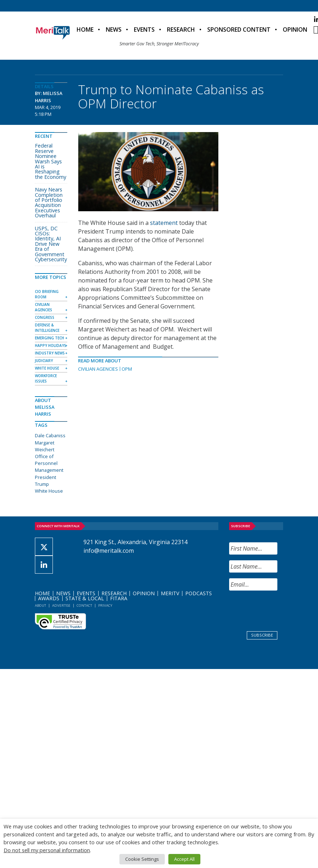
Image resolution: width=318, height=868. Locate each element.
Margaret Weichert (45, 446)
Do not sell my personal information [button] (47, 850)
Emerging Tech (49, 338)
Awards (49, 598)
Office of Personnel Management (49, 463)
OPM (127, 369)
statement (164, 223)
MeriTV (170, 593)
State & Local (85, 598)
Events (144, 30)
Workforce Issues (46, 378)
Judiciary (44, 361)
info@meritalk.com (109, 551)
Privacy (105, 605)
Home (85, 30)
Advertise (61, 605)
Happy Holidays (51, 345)
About (40, 605)
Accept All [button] (184, 859)
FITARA (119, 598)
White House (47, 368)
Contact (84, 605)
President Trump (46, 481)
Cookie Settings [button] (142, 859)
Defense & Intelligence (47, 328)
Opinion (295, 30)
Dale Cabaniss (50, 435)
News (114, 30)
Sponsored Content (239, 30)
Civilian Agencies (98, 369)
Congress (45, 317)
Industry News (50, 353)
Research (181, 30)
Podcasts (199, 593)
